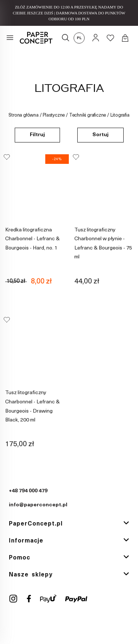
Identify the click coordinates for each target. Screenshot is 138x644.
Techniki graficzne (88, 115)
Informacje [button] (26, 541)
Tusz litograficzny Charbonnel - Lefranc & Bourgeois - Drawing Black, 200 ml (32, 407)
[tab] (69, 524)
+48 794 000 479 (28, 491)
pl (79, 38)
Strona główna (23, 115)
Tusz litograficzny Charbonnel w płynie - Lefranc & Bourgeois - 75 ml (103, 244)
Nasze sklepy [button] (31, 575)
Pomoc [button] (20, 558)
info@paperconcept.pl (38, 505)
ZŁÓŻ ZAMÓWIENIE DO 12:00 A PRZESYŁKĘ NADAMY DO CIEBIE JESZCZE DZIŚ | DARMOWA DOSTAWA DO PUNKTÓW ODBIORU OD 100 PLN (69, 13)
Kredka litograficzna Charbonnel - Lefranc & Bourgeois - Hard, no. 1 (32, 239)
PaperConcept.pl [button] (36, 524)
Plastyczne (54, 115)
